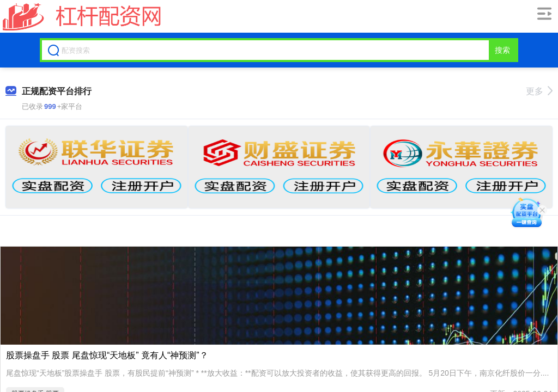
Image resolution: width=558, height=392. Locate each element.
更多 (539, 91)
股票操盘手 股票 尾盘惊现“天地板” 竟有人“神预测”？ (107, 355)
